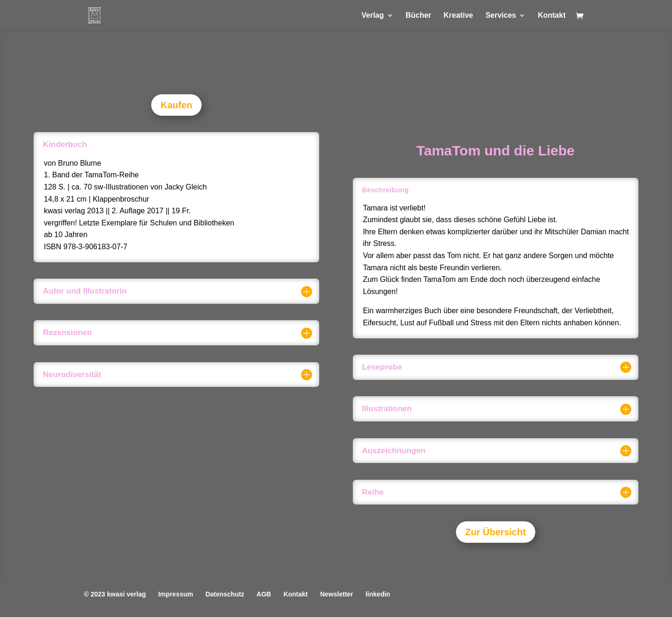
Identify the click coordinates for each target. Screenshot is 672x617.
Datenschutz (225, 594)
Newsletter (337, 594)
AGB (264, 594)
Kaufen (176, 105)
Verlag (372, 16)
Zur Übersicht (496, 532)
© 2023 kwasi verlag (115, 594)
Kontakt (552, 16)
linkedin (378, 594)
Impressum (176, 594)
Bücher (418, 16)
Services (501, 16)
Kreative (458, 16)
